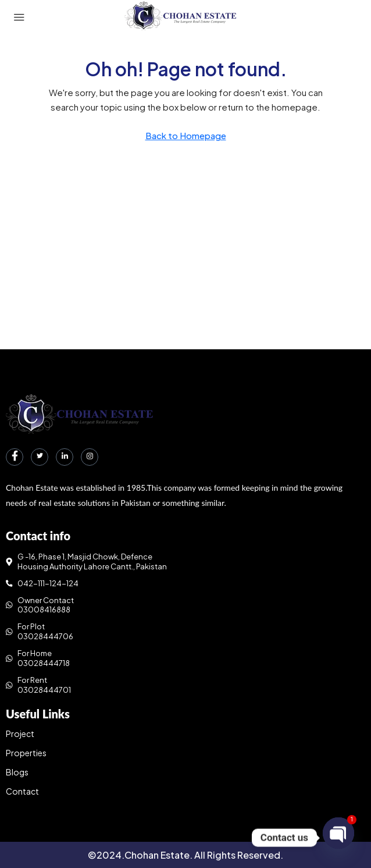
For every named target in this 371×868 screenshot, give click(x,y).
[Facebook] (15, 457)
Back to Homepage (186, 135)
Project (20, 734)
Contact (22, 791)
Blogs (17, 772)
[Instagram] (90, 457)
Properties (26, 753)
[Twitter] (40, 457)
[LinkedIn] (65, 457)
